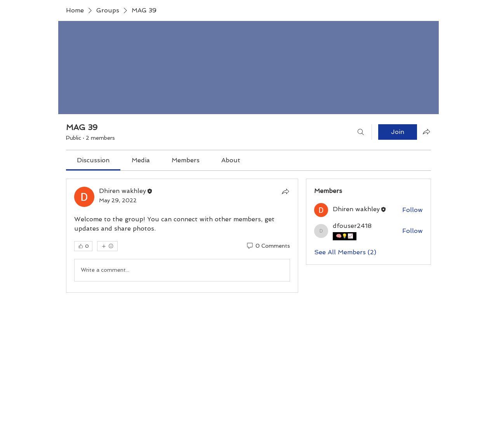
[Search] (361, 132)
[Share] (285, 191)
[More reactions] (107, 246)
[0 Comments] (268, 246)
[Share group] (426, 132)
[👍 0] (83, 246)
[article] (182, 236)
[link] (93, 160)
